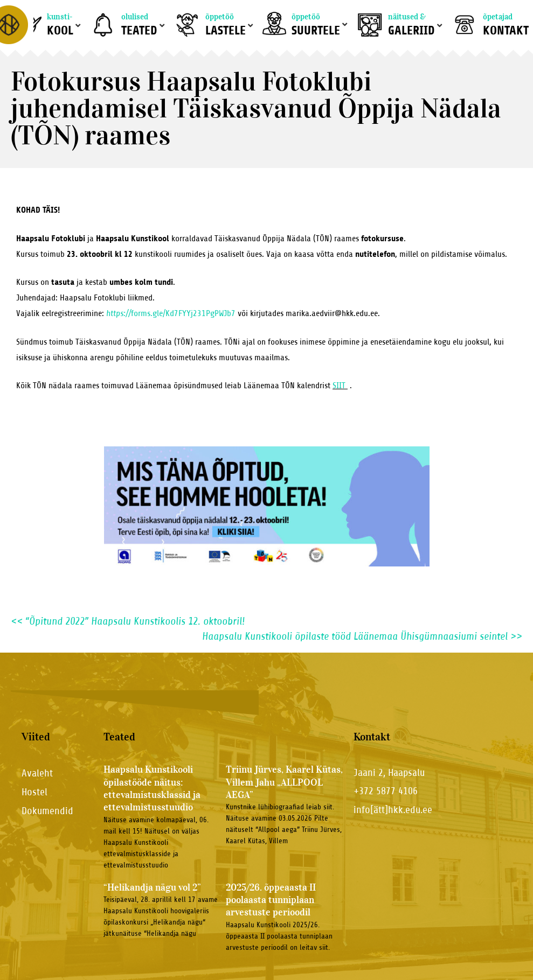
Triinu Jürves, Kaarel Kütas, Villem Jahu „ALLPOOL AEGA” (284, 782)
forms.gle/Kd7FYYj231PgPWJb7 (171, 313)
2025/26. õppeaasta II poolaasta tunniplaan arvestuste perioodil (271, 900)
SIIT (340, 386)
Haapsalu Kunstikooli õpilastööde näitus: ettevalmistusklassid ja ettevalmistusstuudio (152, 788)
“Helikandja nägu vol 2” (152, 887)
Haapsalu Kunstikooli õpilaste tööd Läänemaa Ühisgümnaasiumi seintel (362, 636)
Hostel (34, 792)
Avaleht (37, 773)
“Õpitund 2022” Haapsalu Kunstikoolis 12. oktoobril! (128, 621)
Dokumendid (47, 811)
